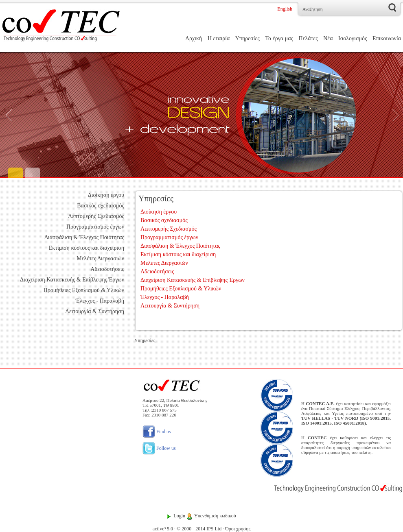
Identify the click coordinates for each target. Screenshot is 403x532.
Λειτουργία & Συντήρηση (95, 311)
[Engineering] (201, 115)
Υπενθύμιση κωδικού (215, 516)
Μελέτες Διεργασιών (100, 258)
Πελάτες (308, 38)
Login (179, 516)
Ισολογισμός (353, 38)
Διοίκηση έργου (106, 195)
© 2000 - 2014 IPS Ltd (199, 529)
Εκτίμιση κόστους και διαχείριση (87, 248)
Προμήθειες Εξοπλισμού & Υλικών (84, 290)
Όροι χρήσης (238, 529)
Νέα (328, 38)
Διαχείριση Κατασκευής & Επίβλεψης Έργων (72, 280)
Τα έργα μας (279, 38)
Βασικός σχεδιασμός (101, 206)
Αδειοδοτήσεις (107, 269)
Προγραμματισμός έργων (95, 227)
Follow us (159, 448)
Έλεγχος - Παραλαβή (100, 301)
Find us (157, 432)
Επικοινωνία (387, 38)
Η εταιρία (219, 38)
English (285, 9)
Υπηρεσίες (247, 38)
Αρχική (194, 38)
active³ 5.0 (163, 529)
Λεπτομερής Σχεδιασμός (96, 216)
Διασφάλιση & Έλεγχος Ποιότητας (84, 237)
